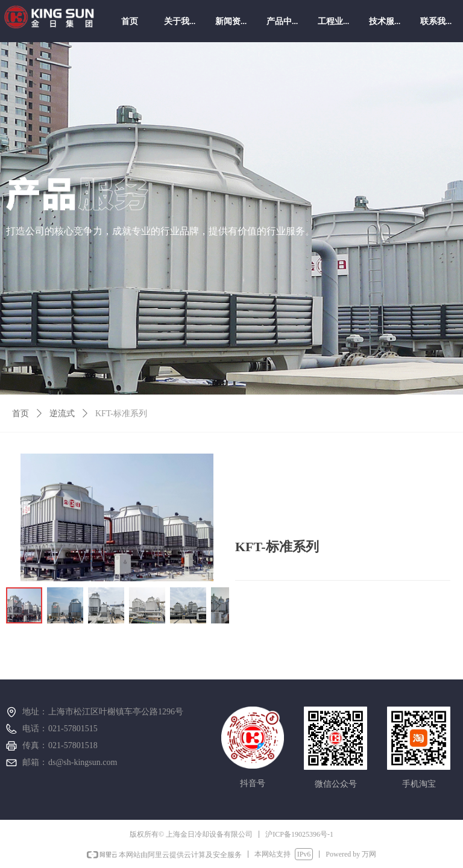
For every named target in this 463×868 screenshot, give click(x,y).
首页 (20, 414)
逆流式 (62, 414)
